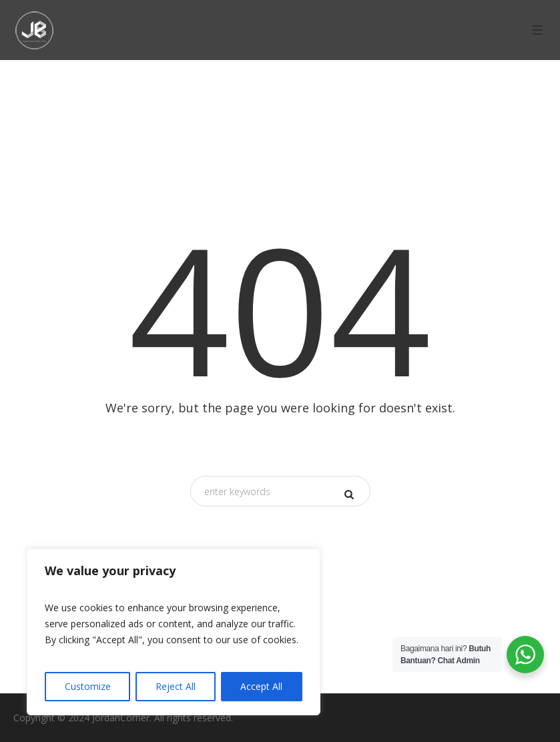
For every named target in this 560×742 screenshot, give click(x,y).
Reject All (176, 686)
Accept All (261, 686)
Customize (88, 686)
